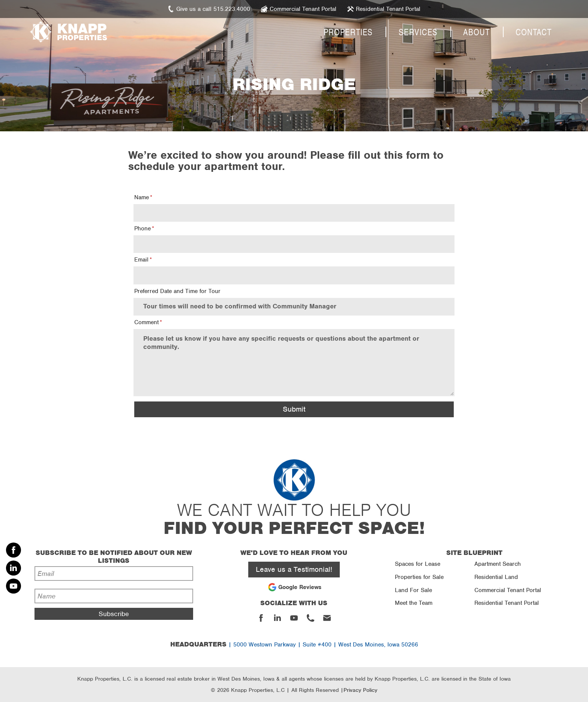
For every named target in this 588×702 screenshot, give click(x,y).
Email (141, 260)
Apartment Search (498, 564)
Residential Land (496, 577)
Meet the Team (414, 603)
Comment (146, 322)
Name (142, 197)
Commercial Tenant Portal (508, 590)
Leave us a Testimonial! (294, 569)
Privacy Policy (360, 690)
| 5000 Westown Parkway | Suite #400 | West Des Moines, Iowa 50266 (294, 645)
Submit (294, 409)
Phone (142, 228)
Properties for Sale (419, 577)
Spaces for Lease (418, 564)
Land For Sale (413, 590)
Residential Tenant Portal (507, 603)
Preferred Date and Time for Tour (177, 291)
